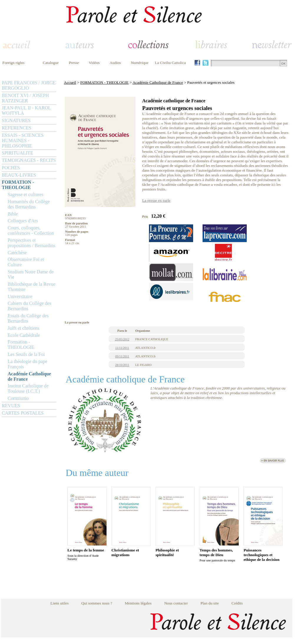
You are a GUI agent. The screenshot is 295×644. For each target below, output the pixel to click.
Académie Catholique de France (29, 376)
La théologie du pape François (28, 364)
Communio (18, 398)
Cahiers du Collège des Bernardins (29, 306)
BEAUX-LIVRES (19, 175)
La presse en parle (156, 200)
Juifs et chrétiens (24, 328)
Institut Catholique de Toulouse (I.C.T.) (28, 388)
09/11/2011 (122, 356)
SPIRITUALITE (18, 153)
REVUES (11, 406)
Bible (13, 214)
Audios (115, 63)
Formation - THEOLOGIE (21, 345)
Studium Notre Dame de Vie (31, 274)
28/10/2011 (122, 365)
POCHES (11, 168)
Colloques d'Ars (23, 221)
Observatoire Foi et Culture (26, 262)
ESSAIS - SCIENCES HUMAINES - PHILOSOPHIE (23, 141)
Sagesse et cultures (25, 194)
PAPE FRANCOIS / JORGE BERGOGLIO (29, 85)
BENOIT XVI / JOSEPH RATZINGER (25, 98)
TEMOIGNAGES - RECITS (29, 160)
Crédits (237, 603)
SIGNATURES (16, 120)
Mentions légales (138, 603)
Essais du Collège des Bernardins (28, 318)
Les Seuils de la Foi (26, 354)
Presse (74, 63)
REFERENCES (16, 128)
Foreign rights (13, 63)
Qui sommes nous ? (97, 603)
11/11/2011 (122, 348)
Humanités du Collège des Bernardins (29, 204)
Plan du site (210, 603)
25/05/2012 (122, 339)
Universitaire (20, 296)
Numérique (140, 63)
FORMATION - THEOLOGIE (18, 185)
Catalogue (51, 63)
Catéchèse (17, 253)
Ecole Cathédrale (24, 335)
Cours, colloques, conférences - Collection (31, 230)
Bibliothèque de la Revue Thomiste (32, 287)
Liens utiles (59, 603)
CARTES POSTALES (23, 413)
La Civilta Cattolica (170, 63)
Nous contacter (176, 603)
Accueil (70, 82)
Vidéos (94, 63)
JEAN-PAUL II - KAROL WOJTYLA (26, 110)
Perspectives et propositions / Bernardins (32, 243)
